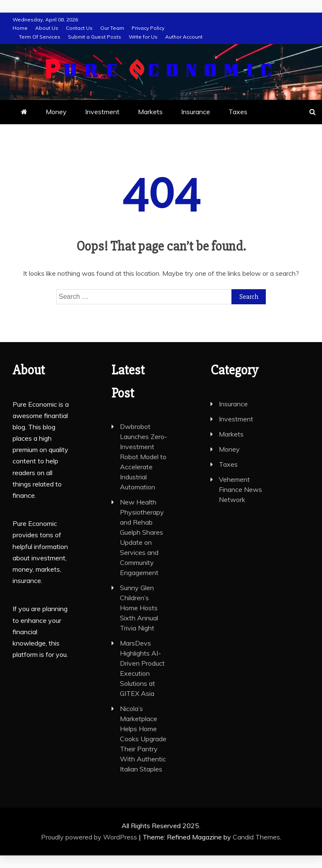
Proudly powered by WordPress (90, 837)
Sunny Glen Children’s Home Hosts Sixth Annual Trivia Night (139, 608)
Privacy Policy (148, 28)
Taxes (238, 112)
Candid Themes (256, 837)
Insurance (196, 112)
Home (20, 28)
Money (56, 112)
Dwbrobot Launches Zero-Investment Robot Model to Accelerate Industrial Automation (144, 457)
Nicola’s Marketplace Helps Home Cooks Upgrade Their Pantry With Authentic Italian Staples (143, 739)
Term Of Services (40, 37)
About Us (47, 28)
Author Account (184, 37)
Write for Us (143, 37)
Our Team (112, 28)
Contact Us (79, 28)
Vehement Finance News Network (240, 489)
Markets (150, 112)
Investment (102, 112)
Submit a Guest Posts (95, 37)
